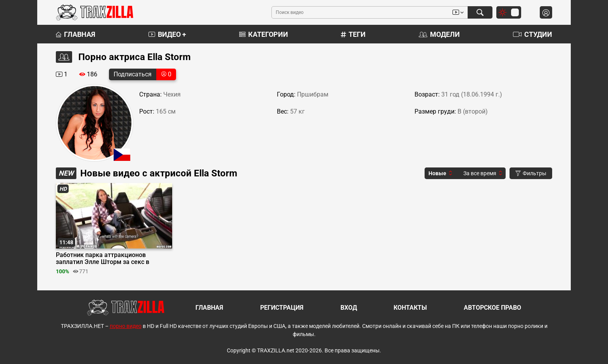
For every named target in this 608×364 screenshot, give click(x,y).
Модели (439, 34)
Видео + (167, 34)
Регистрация (282, 308)
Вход (349, 308)
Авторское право (492, 308)
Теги (353, 34)
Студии (533, 34)
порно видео (126, 326)
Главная (76, 34)
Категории (264, 34)
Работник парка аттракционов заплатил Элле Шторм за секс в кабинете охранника (103, 259)
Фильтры (531, 173)
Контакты (410, 308)
